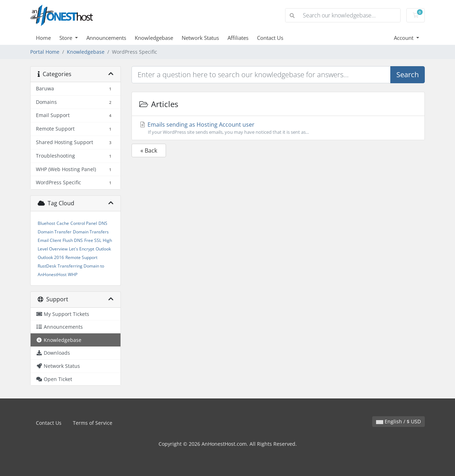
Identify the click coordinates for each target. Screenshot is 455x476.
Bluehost (46, 223)
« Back (149, 150)
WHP (73, 274)
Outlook (103, 249)
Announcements (106, 38)
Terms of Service (93, 423)
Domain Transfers (91, 232)
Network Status (200, 38)
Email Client (49, 240)
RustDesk (47, 266)
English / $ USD (398, 421)
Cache (63, 223)
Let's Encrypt (82, 249)
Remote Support (81, 257)
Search (408, 75)
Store (66, 38)
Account (404, 38)
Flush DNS (73, 240)
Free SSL (93, 240)
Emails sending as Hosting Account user (278, 128)
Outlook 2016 (51, 257)
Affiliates (238, 38)
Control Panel (84, 223)
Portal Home (45, 52)
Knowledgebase (154, 38)
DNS (103, 223)
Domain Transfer (55, 232)
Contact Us (270, 38)
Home (43, 38)
